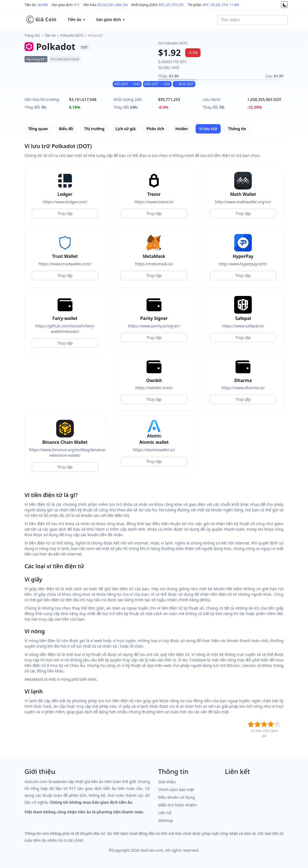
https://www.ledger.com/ (65, 202)
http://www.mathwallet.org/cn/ (243, 202)
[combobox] (252, 20)
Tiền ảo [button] (76, 19)
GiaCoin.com (152, 850)
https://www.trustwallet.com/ (65, 264)
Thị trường (94, 129)
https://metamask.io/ (154, 264)
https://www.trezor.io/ (154, 202)
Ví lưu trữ (95, 35)
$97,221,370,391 (171, 5)
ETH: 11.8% (230, 5)
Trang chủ (32, 35)
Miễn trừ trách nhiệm (177, 805)
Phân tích (155, 129)
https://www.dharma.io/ (243, 388)
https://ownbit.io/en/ (154, 388)
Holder (182, 129)
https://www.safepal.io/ (243, 326)
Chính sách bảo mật (176, 790)
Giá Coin (41, 20)
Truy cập (65, 213)
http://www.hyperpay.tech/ (243, 264)
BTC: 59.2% (212, 5)
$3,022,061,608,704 (113, 5)
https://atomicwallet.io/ (154, 450)
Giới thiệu (167, 782)
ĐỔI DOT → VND (127, 84)
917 (77, 5)
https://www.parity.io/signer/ (154, 326)
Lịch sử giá (125, 129)
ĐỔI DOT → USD (157, 84)
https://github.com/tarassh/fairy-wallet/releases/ (65, 329)
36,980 (43, 5)
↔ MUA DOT (184, 84)
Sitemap (166, 820)
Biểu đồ (66, 129)
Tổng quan (38, 129)
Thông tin (237, 129)
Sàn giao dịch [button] (110, 19)
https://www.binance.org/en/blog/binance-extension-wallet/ (65, 452)
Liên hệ (165, 813)
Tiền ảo (50, 35)
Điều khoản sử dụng (176, 797)
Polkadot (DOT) (72, 35)
